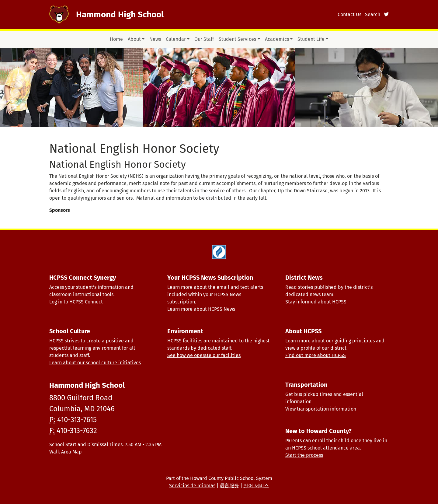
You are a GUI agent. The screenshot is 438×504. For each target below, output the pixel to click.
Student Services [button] (237, 39)
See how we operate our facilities (204, 355)
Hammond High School (120, 14)
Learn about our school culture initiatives (95, 363)
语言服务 (229, 486)
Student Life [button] (311, 39)
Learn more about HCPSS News (201, 309)
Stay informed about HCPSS (316, 302)
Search (373, 14)
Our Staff (204, 39)
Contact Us (349, 14)
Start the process (304, 455)
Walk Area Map (66, 452)
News (155, 39)
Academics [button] (277, 39)
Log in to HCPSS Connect (76, 302)
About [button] (134, 39)
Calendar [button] (176, 39)
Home (116, 39)
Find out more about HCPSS (316, 355)
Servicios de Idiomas (192, 486)
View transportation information (321, 409)
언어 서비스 (256, 486)
